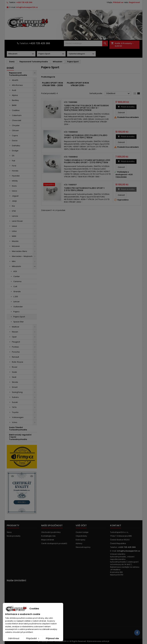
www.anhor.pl (103, 641)
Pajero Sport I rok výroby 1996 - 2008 (53, 84)
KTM (14, 211)
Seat (14, 377)
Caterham (17, 115)
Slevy (9, 532)
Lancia (15, 216)
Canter (17, 276)
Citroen (15, 130)
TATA (14, 407)
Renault (15, 357)
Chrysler (16, 125)
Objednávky (81, 536)
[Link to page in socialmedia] (137, 633)
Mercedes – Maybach (22, 256)
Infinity (15, 181)
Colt (15, 286)
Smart (15, 387)
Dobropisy (80, 540)
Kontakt (116, 525)
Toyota (15, 412)
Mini (14, 261)
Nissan (15, 332)
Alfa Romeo (17, 85)
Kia (13, 206)
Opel (14, 337)
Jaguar (15, 196)
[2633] (52, 185)
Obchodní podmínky (51, 532)
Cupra (15, 136)
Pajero (16, 312)
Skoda (15, 382)
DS (13, 156)
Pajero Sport (19, 317)
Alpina (15, 95)
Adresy (79, 543)
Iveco (14, 191)
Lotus (14, 231)
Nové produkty (14, 536)
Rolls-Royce (18, 362)
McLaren (16, 246)
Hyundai (16, 176)
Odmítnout (14, 638)
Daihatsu (16, 146)
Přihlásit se (118, 2)
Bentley (15, 100)
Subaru (15, 397)
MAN (14, 236)
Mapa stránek (48, 540)
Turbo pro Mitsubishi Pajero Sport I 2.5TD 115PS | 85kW (84, 189)
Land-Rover (17, 221)
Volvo (15, 422)
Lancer (17, 302)
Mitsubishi (16, 266)
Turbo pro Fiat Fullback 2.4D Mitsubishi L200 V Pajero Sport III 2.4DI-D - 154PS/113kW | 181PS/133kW (86, 108)
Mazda (15, 241)
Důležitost (118, 94)
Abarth (15, 80)
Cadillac (16, 110)
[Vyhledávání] (86, 43)
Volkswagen (18, 417)
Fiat (13, 161)
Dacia (15, 141)
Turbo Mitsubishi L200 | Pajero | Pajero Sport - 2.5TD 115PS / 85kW (86, 136)
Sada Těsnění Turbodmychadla (18, 429)
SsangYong (17, 392)
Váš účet (81, 525)
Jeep (14, 201)
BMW (14, 105)
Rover (15, 367)
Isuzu (14, 186)
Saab (14, 372)
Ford (14, 166)
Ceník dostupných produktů (54, 543)
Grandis (17, 292)
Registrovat (135, 2)
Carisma (17, 281)
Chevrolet (17, 120)
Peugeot (16, 342)
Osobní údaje (82, 532)
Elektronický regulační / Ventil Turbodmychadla (20, 437)
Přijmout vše (52, 638)
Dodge (15, 151)
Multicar (16, 327)
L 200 (16, 297)
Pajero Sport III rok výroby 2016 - (78, 84)
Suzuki (15, 402)
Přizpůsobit (33, 638)
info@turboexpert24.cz (27, 7)
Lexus (14, 226)
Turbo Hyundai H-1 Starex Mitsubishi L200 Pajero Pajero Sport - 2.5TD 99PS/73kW (87, 161)
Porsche (16, 352)
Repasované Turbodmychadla (18, 74)
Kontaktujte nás (48, 536)
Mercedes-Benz (20, 251)
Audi (14, 90)
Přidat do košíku (126, 107)
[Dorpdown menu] (21, 54)
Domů (10, 68)
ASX (15, 271)
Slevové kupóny (83, 547)
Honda (15, 171)
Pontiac (15, 347)
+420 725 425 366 (24, 2)
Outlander (18, 307)
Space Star (19, 322)
